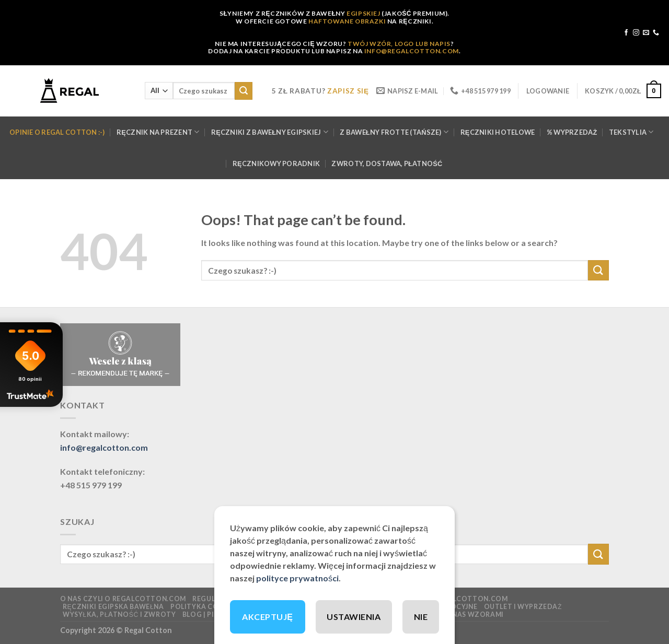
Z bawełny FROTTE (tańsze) (394, 132)
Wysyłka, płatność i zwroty (119, 614)
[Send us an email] (646, 33)
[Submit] (244, 91)
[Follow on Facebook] (626, 33)
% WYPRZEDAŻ (572, 132)
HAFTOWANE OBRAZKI (347, 21)
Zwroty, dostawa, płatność (387, 163)
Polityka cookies (205, 607)
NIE (421, 617)
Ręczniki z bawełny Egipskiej (270, 132)
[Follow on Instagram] (636, 33)
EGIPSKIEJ (363, 13)
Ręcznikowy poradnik (276, 163)
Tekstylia (631, 132)
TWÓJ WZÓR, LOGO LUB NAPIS (399, 44)
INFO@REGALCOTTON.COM (412, 51)
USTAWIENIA (354, 617)
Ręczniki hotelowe (498, 132)
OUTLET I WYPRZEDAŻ (523, 607)
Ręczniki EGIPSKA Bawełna (113, 607)
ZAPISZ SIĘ (348, 91)
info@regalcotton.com (104, 447)
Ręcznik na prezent (158, 132)
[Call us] (656, 33)
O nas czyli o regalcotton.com (123, 599)
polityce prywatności (297, 578)
